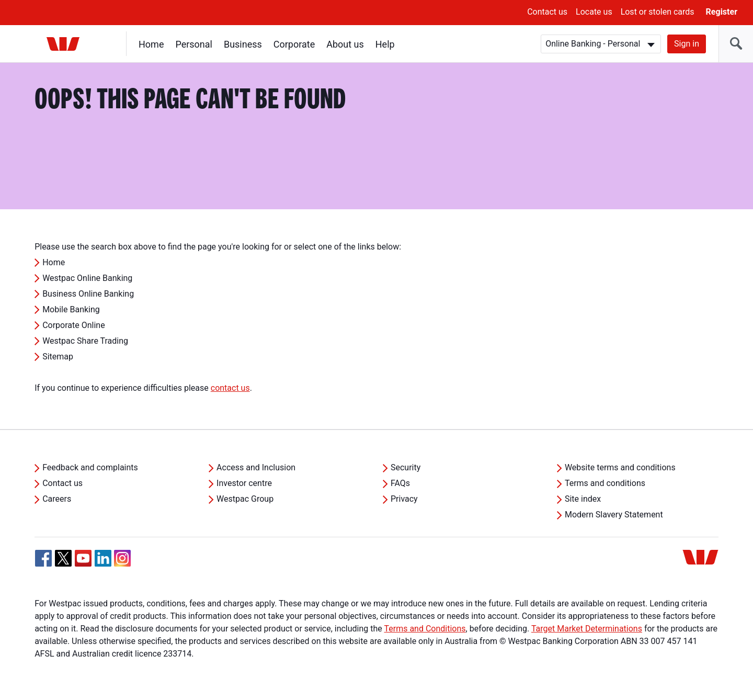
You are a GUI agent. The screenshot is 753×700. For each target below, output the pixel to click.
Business (243, 44)
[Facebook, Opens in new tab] (43, 558)
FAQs (400, 483)
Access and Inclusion (256, 467)
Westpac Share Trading (85, 341)
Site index (583, 499)
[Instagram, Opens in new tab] (122, 564)
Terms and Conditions (425, 629)
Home (151, 44)
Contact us (547, 12)
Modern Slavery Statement (614, 515)
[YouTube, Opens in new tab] (83, 558)
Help (385, 44)
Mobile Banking (71, 309)
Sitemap (58, 357)
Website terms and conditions (620, 467)
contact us (230, 388)
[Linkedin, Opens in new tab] (103, 558)
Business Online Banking (88, 294)
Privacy (404, 499)
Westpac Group (245, 499)
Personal (194, 44)
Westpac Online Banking (87, 278)
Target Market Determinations (587, 629)
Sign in (687, 44)
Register (722, 12)
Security (406, 467)
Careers (57, 499)
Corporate (294, 44)
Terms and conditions (605, 483)
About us (345, 44)
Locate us (594, 12)
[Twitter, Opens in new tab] (63, 558)
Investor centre (244, 483)
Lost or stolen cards (658, 12)
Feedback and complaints (90, 467)
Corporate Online (74, 325)
